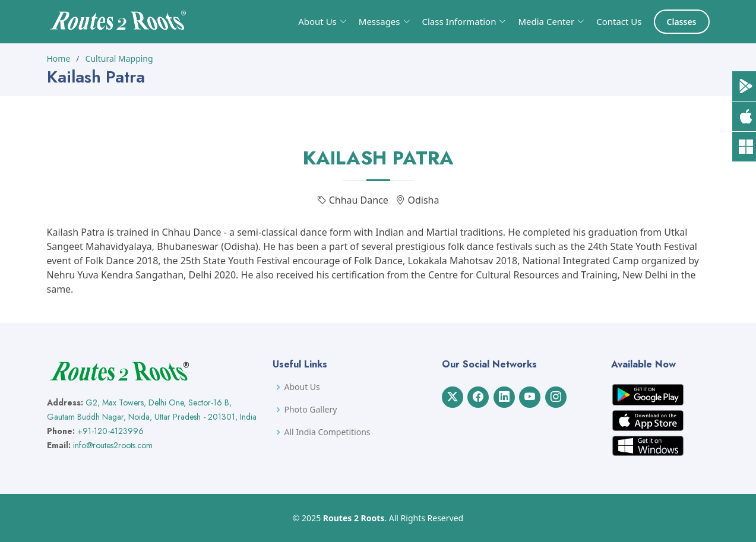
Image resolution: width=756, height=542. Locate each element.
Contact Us (619, 21)
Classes (682, 22)
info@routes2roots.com (113, 445)
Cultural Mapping (119, 58)
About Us (302, 387)
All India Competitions (328, 432)
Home (59, 58)
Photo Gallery (311, 410)
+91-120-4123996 (110, 431)
